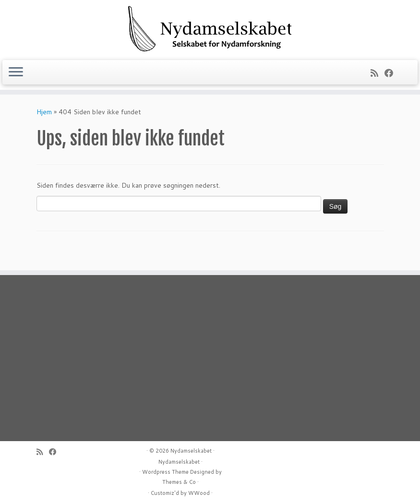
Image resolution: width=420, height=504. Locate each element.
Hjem (44, 112)
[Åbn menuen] (16, 72)
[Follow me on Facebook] (392, 73)
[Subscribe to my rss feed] (378, 73)
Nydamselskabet (191, 451)
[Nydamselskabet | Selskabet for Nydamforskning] (210, 29)
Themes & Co (179, 482)
